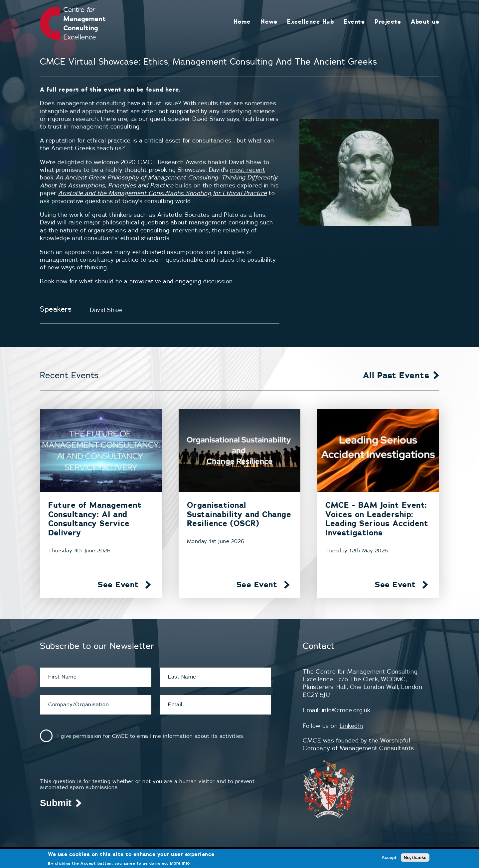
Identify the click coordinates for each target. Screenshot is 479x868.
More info (180, 863)
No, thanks (415, 858)
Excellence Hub (310, 21)
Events (354, 21)
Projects (388, 21)
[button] (369, 172)
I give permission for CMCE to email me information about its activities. (151, 736)
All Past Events (396, 375)
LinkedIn (351, 726)
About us (425, 21)
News (269, 21)
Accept (389, 858)
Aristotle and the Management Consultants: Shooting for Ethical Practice (163, 193)
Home (242, 21)
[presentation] (90, 765)
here (172, 89)
